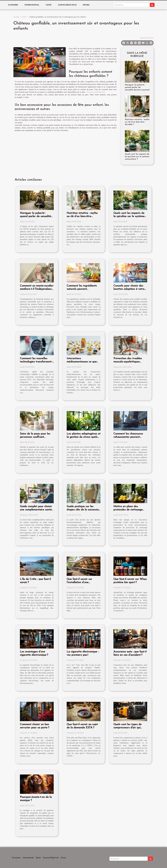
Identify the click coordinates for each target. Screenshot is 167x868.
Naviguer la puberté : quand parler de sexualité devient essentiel (137, 87)
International (32, 5)
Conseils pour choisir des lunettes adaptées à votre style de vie (129, 289)
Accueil (16, 17)
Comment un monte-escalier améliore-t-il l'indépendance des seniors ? (37, 289)
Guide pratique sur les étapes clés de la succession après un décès (83, 510)
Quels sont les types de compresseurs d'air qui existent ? (127, 728)
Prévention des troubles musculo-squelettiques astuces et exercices (128, 362)
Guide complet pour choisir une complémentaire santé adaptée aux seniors (36, 510)
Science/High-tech (67, 5)
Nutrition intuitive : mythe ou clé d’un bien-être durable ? (137, 122)
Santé (49, 5)
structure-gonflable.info (96, 92)
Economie (13, 5)
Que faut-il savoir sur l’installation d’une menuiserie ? (79, 582)
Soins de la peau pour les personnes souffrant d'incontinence (35, 437)
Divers (86, 5)
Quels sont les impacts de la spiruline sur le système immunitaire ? (137, 157)
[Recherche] (131, 5)
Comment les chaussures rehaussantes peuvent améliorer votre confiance (129, 437)
